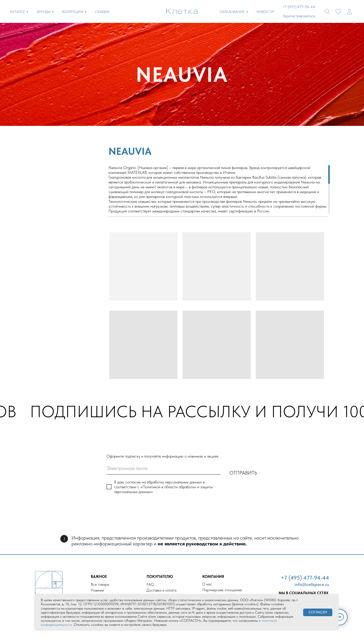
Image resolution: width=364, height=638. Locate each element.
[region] (218, 189)
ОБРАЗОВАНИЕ (232, 12)
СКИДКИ (102, 12)
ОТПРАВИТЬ (243, 473)
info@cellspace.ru (312, 584)
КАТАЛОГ (18, 12)
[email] (163, 468)
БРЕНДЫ (44, 12)
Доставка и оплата (161, 590)
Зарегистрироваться (299, 16)
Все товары (100, 584)
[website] (327, 12)
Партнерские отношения (222, 590)
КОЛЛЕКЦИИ (73, 12)
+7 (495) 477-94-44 (305, 578)
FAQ (150, 584)
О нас (207, 584)
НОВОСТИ (265, 12)
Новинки (97, 590)
